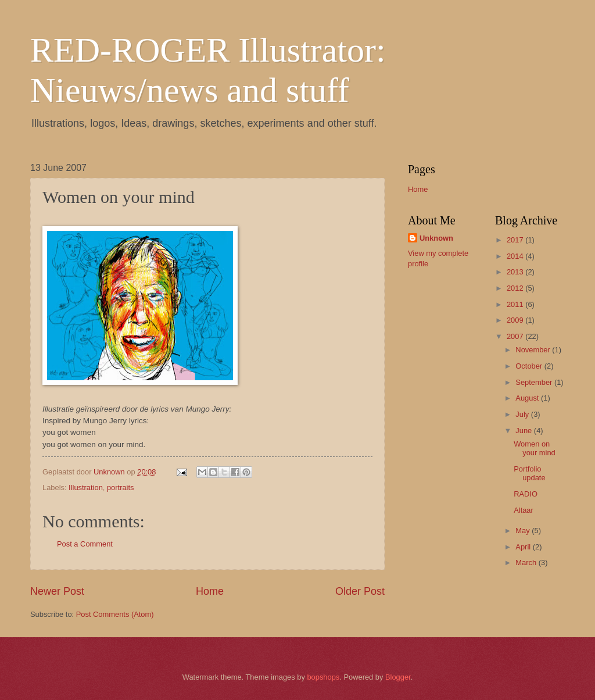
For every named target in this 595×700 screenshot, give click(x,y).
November (534, 350)
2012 (516, 288)
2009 (516, 320)
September (535, 382)
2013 (516, 272)
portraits (121, 487)
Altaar (524, 510)
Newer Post (57, 591)
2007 (516, 336)
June (525, 431)
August (528, 398)
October (530, 366)
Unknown (436, 238)
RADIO (526, 494)
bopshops (323, 677)
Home (210, 591)
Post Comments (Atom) (115, 614)
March (527, 562)
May (524, 531)
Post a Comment (85, 544)
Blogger (398, 677)
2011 (516, 304)
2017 (516, 240)
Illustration (86, 487)
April (524, 547)
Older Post (360, 591)
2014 (516, 256)
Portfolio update (529, 473)
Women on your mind (535, 448)
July (523, 414)
